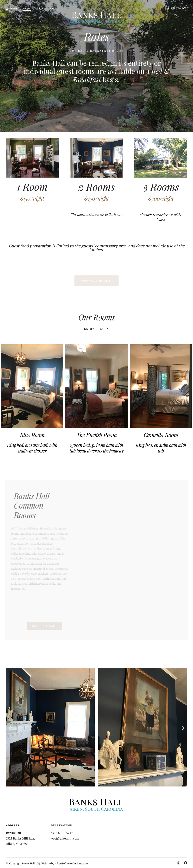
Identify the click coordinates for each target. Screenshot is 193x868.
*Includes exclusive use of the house (96, 214)
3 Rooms (161, 186)
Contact (55, 9)
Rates (27, 9)
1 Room (32, 186)
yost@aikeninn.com (65, 838)
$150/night (32, 198)
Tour (40, 9)
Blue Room (32, 435)
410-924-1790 (179, 8)
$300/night (161, 198)
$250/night (96, 198)
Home (14, 9)
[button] (10, 728)
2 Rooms (96, 186)
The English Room (96, 435)
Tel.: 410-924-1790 (64, 833)
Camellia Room (161, 435)
